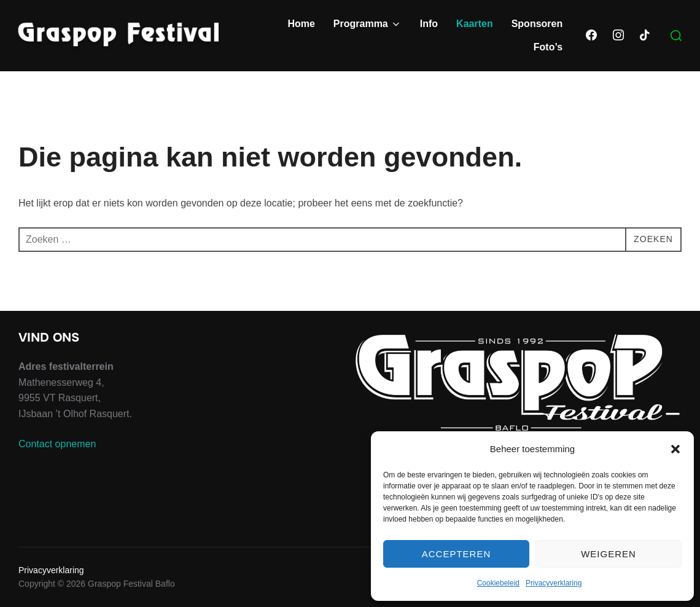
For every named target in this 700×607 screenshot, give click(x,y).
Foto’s (548, 47)
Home (301, 24)
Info (429, 24)
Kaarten (475, 24)
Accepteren (457, 554)
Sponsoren (537, 24)
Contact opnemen (57, 462)
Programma (367, 24)
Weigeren (609, 554)
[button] (675, 449)
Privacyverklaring (554, 583)
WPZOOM (662, 602)
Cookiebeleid (498, 583)
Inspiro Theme (592, 602)
